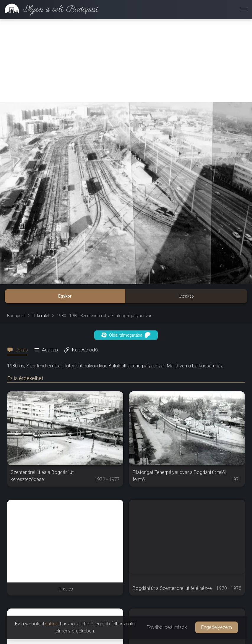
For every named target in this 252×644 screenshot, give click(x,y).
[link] (49, 9)
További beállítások (167, 627)
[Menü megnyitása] (244, 9)
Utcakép (186, 296)
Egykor (65, 296)
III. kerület (41, 316)
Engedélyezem (217, 627)
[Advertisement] (126, 61)
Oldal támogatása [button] (126, 335)
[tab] (19, 350)
